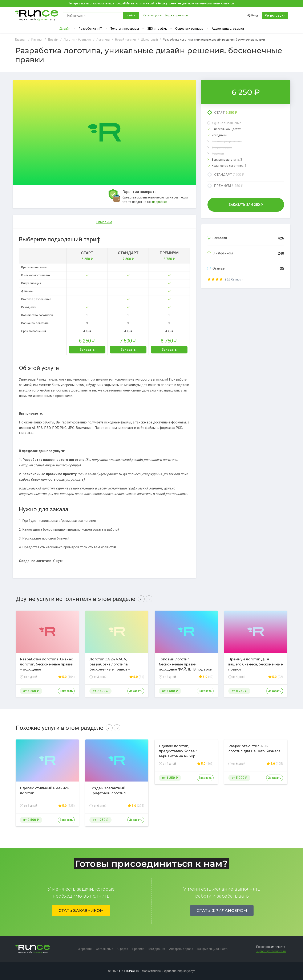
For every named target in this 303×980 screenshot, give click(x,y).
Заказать (87, 350)
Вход (253, 15)
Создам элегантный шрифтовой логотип (108, 791)
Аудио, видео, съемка (228, 29)
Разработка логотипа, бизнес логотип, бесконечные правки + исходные (47, 664)
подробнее (160, 202)
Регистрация (275, 15)
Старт (222, 112)
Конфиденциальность (213, 949)
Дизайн (65, 29)
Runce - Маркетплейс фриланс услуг (37, 15)
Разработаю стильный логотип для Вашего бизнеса (254, 749)
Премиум (225, 186)
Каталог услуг (153, 15)
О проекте (85, 949)
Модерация (157, 949)
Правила (138, 949)
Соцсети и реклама (189, 29)
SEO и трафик (157, 29)
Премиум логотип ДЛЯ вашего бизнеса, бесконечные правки (256, 664)
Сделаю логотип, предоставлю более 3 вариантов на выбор (178, 751)
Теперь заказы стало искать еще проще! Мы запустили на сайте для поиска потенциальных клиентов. (151, 3)
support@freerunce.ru (271, 951)
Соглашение (105, 949)
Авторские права (181, 949)
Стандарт (226, 175)
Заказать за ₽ (246, 205)
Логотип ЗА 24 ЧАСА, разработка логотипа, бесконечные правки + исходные (110, 667)
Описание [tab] (104, 222)
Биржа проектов (176, 15)
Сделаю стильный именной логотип (45, 791)
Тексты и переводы (125, 29)
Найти (131, 15)
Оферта (123, 949)
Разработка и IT (90, 29)
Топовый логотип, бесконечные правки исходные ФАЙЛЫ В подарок (185, 664)
